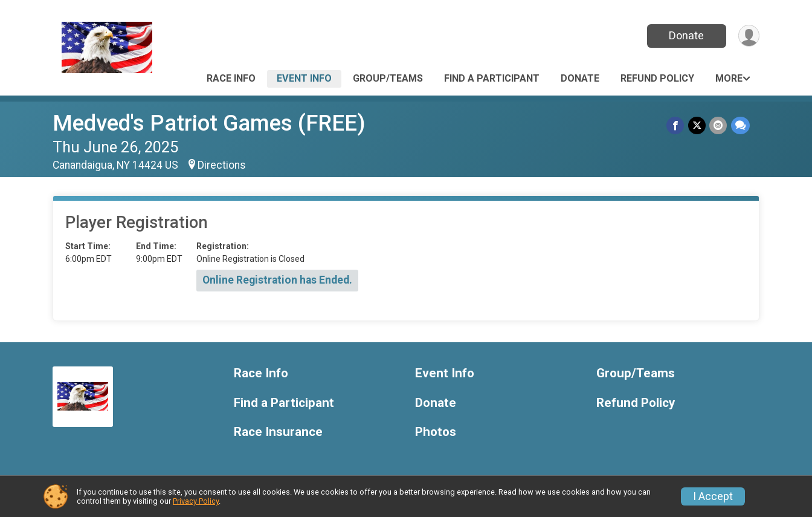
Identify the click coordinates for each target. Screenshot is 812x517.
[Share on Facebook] (676, 125)
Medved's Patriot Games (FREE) (209, 123)
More (729, 78)
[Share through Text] (740, 125)
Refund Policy (657, 78)
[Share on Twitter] (698, 125)
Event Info (304, 78)
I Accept (713, 496)
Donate (686, 35)
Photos (436, 432)
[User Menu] (748, 36)
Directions (222, 165)
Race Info (231, 78)
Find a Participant (492, 78)
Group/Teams (388, 78)
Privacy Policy (196, 501)
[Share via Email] (719, 125)
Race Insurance (278, 432)
